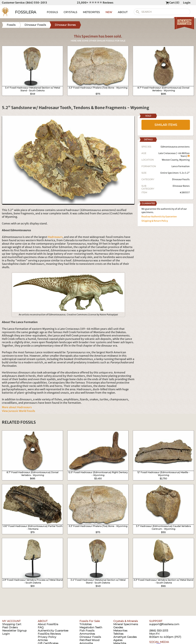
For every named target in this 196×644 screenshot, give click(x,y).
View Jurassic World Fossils (19, 411)
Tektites (118, 634)
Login (187, 3)
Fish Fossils (87, 631)
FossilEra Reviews (49, 634)
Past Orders (10, 627)
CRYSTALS (70, 12)
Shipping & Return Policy (155, 221)
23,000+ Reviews (95, 3)
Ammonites (87, 634)
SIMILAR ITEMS (166, 125)
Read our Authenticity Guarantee (159, 217)
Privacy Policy (47, 637)
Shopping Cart (12, 624)
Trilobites (86, 624)
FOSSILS (52, 12)
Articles (43, 640)
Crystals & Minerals (126, 621)
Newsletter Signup (14, 631)
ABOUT (123, 12)
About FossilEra (48, 624)
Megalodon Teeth (91, 627)
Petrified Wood (89, 640)
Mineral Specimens (126, 624)
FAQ (41, 627)
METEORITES (91, 12)
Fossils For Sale (90, 621)
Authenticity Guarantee (53, 631)
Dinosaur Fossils (181, 179)
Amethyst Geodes (125, 637)
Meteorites (120, 631)
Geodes (118, 627)
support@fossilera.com (164, 624)
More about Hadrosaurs (17, 407)
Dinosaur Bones (181, 186)
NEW (109, 12)
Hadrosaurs (55, 237)
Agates (118, 640)
